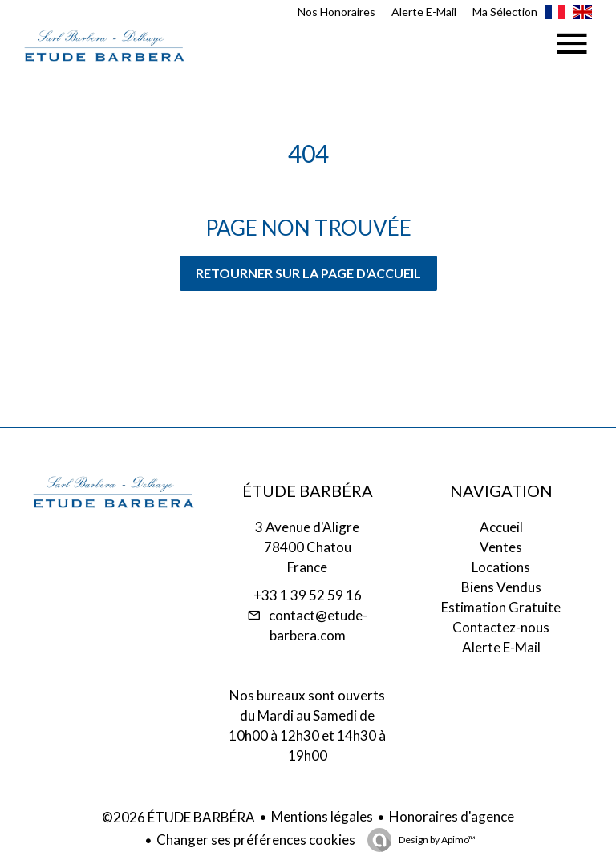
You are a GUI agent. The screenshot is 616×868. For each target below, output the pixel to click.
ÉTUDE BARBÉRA (308, 491)
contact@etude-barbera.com (318, 625)
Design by (436, 840)
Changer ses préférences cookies (256, 840)
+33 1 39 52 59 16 (308, 595)
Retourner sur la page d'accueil (308, 273)
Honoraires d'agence (452, 816)
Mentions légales (322, 816)
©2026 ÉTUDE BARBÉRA (178, 817)
